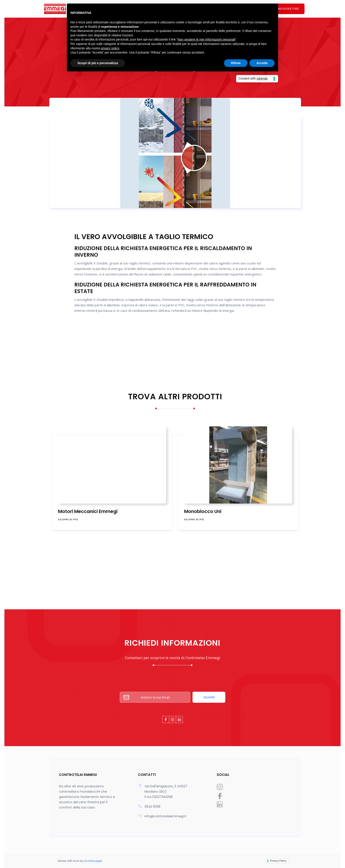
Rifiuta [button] (236, 63)
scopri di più (68, 519)
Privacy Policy (278, 861)
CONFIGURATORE (287, 9)
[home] (61, 9)
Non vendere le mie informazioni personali (206, 39)
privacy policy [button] (110, 48)
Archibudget (93, 861)
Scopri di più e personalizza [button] (98, 63)
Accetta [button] (262, 63)
